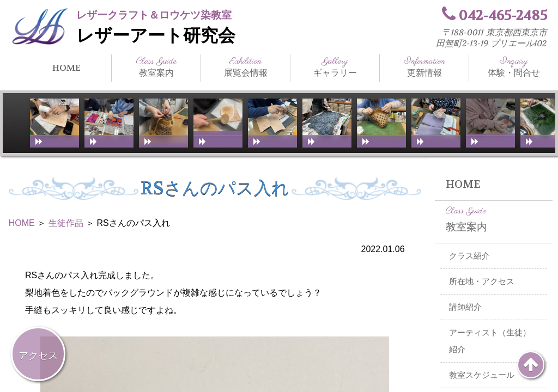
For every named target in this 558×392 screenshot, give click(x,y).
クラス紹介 (469, 256)
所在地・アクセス (482, 281)
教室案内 (156, 67)
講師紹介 (465, 307)
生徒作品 (66, 223)
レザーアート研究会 (156, 36)
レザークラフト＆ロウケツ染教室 (154, 15)
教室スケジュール (482, 375)
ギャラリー (335, 67)
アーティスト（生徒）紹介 (490, 341)
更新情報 (424, 67)
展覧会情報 (245, 67)
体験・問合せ (514, 67)
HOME (66, 68)
